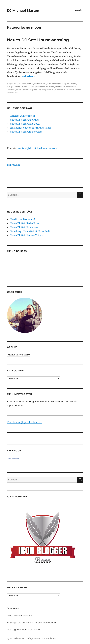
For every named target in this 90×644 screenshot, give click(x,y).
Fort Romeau (40, 84)
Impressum (13, 165)
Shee (19, 90)
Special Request (29, 90)
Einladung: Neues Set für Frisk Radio (30, 128)
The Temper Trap (45, 90)
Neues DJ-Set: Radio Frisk (24, 120)
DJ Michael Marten (23, 11)
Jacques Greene (69, 84)
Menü (78, 10)
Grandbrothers (54, 84)
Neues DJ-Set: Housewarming (38, 40)
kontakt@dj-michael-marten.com (37, 148)
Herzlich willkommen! (22, 116)
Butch (24, 84)
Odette (58, 87)
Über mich (13, 609)
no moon (50, 87)
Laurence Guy (27, 87)
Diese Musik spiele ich (19, 616)
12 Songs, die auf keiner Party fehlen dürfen (31, 623)
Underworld (59, 90)
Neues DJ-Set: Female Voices (26, 132)
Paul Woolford (69, 87)
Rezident (11, 90)
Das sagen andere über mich (23, 630)
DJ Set (30, 84)
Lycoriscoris (40, 87)
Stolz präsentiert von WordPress (41, 639)
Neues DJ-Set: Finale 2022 (25, 124)
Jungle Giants (13, 87)
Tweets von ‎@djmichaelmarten (25, 422)
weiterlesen (29, 76)
